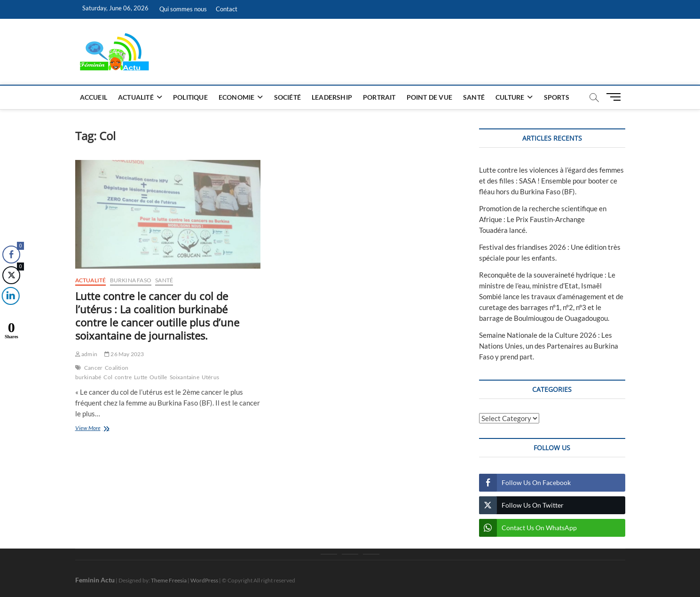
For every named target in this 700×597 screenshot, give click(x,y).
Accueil (94, 97)
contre (123, 377)
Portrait (379, 97)
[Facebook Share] (11, 255)
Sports (557, 97)
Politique (190, 97)
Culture (510, 97)
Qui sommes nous (183, 9)
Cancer (93, 368)
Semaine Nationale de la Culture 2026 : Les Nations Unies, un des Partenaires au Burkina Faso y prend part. (549, 346)
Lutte (141, 377)
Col (108, 377)
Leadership (332, 97)
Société (287, 97)
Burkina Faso (131, 280)
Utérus (210, 377)
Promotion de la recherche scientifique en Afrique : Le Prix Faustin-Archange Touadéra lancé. (543, 219)
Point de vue (429, 97)
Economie (237, 97)
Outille (158, 377)
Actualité (136, 97)
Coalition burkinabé (102, 372)
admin (86, 354)
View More (102, 429)
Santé (474, 97)
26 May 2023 (124, 354)
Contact (227, 9)
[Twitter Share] (11, 275)
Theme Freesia (169, 580)
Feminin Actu (95, 580)
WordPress (204, 580)
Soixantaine (185, 377)
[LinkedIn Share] (9, 296)
